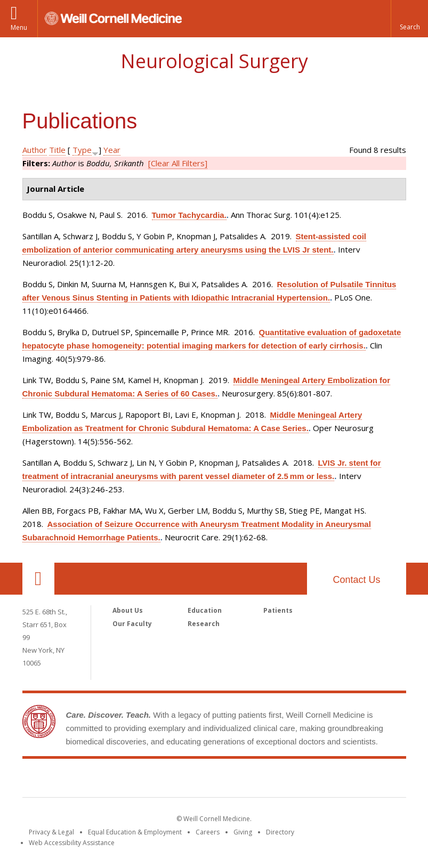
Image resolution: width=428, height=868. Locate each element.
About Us (128, 610)
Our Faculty (132, 624)
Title (57, 150)
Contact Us (356, 580)
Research (204, 624)
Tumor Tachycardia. (189, 215)
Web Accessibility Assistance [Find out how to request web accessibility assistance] (72, 843)
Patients (278, 610)
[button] (409, 19)
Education (205, 610)
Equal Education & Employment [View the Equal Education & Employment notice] (135, 832)
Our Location (38, 579)
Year (112, 150)
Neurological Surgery (214, 61)
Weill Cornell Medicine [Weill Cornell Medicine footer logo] (214, 780)
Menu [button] (19, 27)
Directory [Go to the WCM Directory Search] (280, 832)
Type (82, 150)
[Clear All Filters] (178, 163)
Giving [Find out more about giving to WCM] (243, 832)
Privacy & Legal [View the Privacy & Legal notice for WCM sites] (51, 832)
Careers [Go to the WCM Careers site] (208, 832)
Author (35, 150)
